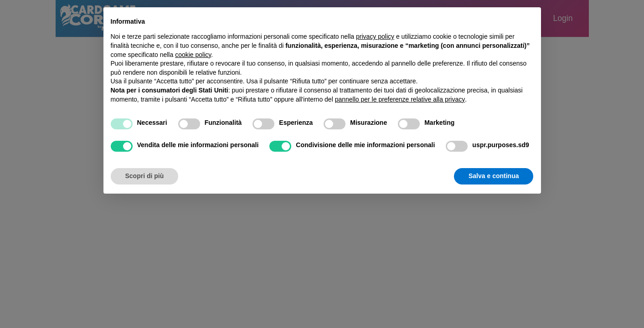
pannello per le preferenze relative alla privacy (400, 99)
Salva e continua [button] (494, 176)
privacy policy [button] (375, 36)
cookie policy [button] (193, 55)
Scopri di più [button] (145, 176)
